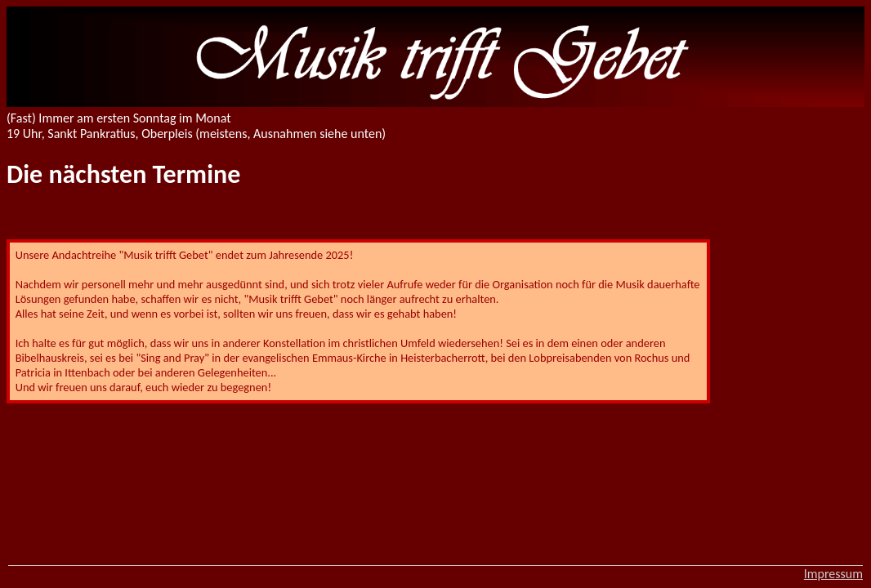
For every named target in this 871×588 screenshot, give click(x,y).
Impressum (833, 574)
